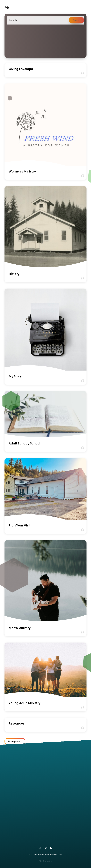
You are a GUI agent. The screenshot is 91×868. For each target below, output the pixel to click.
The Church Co (46, 861)
